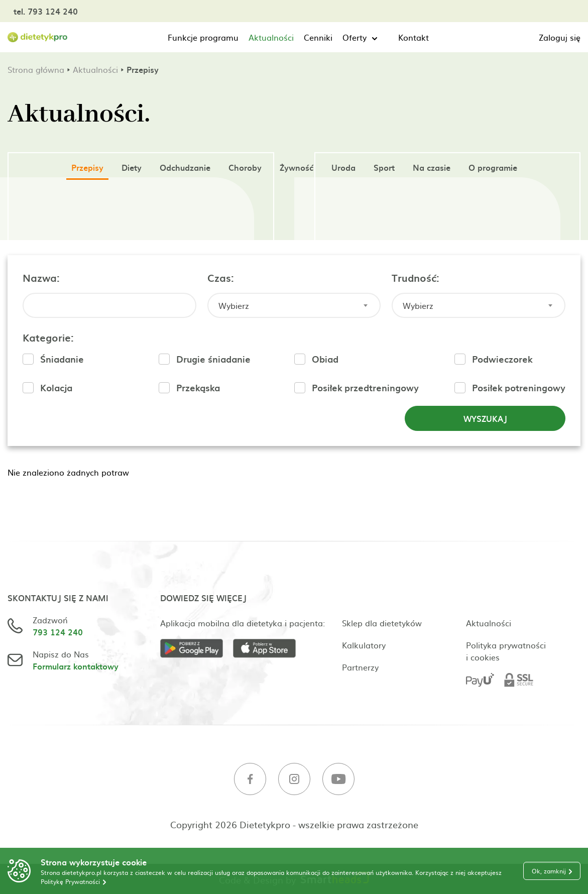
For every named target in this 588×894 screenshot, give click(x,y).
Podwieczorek (502, 359)
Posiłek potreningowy (519, 387)
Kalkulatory (364, 645)
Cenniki (318, 37)
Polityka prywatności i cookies (506, 651)
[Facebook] (250, 780)
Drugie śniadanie (213, 359)
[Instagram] (294, 780)
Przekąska (198, 387)
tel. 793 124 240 (46, 11)
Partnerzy (360, 667)
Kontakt (414, 37)
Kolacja (56, 387)
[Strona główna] (38, 37)
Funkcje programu (203, 37)
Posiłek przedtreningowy (365, 387)
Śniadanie (62, 359)
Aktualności (271, 37)
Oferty (355, 37)
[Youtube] (338, 780)
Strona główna (36, 69)
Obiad (325, 359)
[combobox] (294, 305)
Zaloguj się (560, 37)
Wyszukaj (485, 418)
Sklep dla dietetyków (382, 623)
